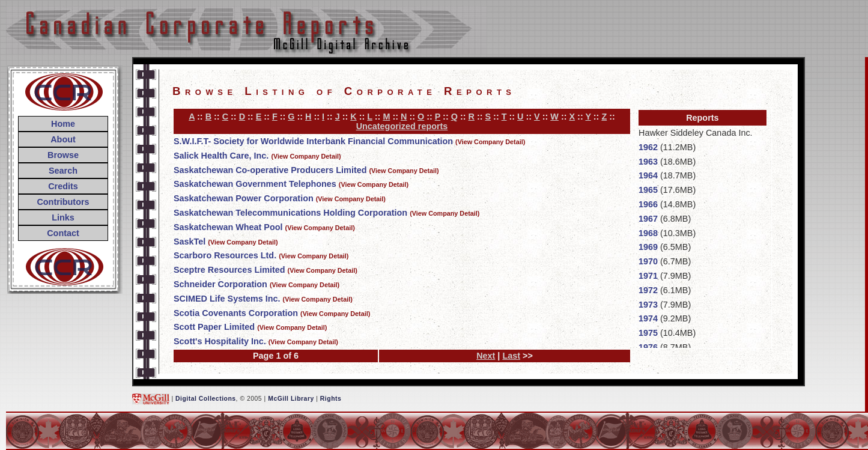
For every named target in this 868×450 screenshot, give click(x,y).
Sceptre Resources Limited (229, 270)
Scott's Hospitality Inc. (220, 341)
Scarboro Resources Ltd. (225, 255)
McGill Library (291, 399)
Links (63, 217)
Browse (63, 155)
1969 (648, 247)
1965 (648, 190)
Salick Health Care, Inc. (221, 156)
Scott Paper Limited (214, 327)
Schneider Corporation (220, 284)
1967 (648, 219)
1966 (648, 204)
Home (63, 124)
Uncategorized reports (402, 126)
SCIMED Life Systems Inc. (227, 299)
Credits (63, 186)
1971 (648, 276)
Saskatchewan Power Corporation (244, 198)
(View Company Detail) (490, 142)
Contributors (63, 202)
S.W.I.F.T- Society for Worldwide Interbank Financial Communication (313, 141)
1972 (648, 290)
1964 (648, 175)
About (63, 139)
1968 (648, 233)
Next (486, 356)
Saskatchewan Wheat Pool (228, 227)
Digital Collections (206, 399)
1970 (648, 261)
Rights (331, 399)
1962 (648, 147)
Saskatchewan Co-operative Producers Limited (270, 170)
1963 (648, 162)
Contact (63, 233)
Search (63, 171)
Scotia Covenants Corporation (236, 313)
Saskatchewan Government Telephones (255, 184)
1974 (648, 318)
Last (511, 356)
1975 (648, 333)
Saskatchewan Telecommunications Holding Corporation (290, 213)
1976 (648, 347)
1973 (648, 305)
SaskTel (190, 242)
